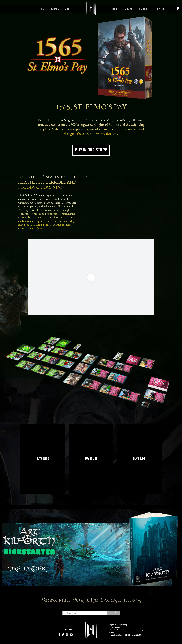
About (115, 9)
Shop (67, 9)
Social (128, 9)
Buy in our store (91, 150)
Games (55, 9)
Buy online (43, 459)
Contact (161, 9)
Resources (144, 9)
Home (43, 9)
